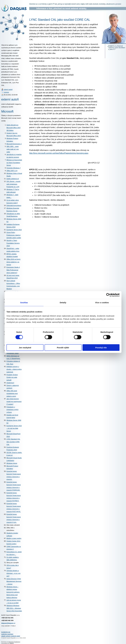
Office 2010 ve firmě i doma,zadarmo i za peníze (14, 262)
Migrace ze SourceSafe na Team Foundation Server (14, 163)
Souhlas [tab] (24, 303)
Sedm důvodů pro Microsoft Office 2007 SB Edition (14, 128)
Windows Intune (12, 463)
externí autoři (8, 89)
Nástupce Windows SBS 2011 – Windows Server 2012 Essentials (14, 608)
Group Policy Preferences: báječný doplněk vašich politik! (14, 235)
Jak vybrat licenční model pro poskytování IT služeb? (14, 401)
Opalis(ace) (10, 383)
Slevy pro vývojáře (13, 563)
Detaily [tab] (63, 303)
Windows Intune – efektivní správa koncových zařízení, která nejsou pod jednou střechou (13, 592)
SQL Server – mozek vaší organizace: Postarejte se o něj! (13, 184)
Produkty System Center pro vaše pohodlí (12, 377)
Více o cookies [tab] (102, 303)
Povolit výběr (63, 347)
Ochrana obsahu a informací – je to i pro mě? (14, 573)
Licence (6, 92)
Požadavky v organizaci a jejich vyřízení (12, 410)
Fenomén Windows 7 (14, 168)
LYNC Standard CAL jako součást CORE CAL (13, 442)
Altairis (12, 643)
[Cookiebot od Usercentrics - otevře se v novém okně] (108, 295)
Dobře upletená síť (13, 179)
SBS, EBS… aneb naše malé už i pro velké (13, 149)
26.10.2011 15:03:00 (11, 95)
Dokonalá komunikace (14, 205)
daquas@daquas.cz (8, 623)
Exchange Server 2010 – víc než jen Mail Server (14, 428)
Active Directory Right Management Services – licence (14, 581)
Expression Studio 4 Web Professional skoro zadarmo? (13, 270)
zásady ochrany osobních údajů (11, 636)
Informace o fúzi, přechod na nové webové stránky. (62, 8)
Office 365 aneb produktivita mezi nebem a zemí (12, 393)
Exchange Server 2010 (14, 230)
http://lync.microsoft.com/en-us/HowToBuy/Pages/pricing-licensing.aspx (59, 153)
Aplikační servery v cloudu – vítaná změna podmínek (14, 369)
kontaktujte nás (6, 632)
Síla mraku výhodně (13, 525)
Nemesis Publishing (14, 642)
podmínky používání (7, 634)
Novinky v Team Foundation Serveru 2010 (13, 243)
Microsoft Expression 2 (14, 144)
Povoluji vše (101, 347)
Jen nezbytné (25, 347)
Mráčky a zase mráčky (14, 538)
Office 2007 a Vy (12, 171)
